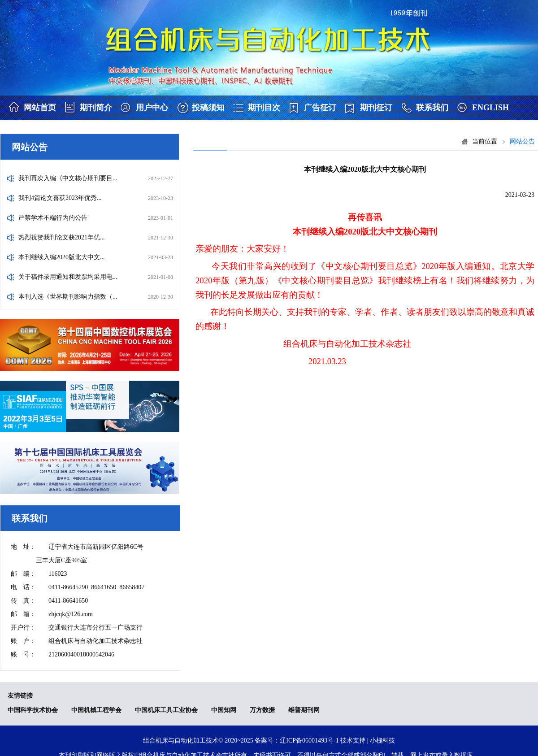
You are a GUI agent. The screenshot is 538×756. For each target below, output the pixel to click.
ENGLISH (490, 108)
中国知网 (224, 710)
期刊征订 (376, 108)
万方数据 (262, 710)
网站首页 (40, 108)
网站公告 (522, 141)
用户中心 (152, 108)
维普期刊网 (304, 710)
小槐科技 (382, 741)
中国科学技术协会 (33, 710)
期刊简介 (96, 108)
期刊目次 (264, 108)
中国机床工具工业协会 (166, 710)
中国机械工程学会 (96, 710)
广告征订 (320, 108)
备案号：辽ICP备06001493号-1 (297, 741)
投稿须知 (208, 108)
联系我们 (432, 108)
